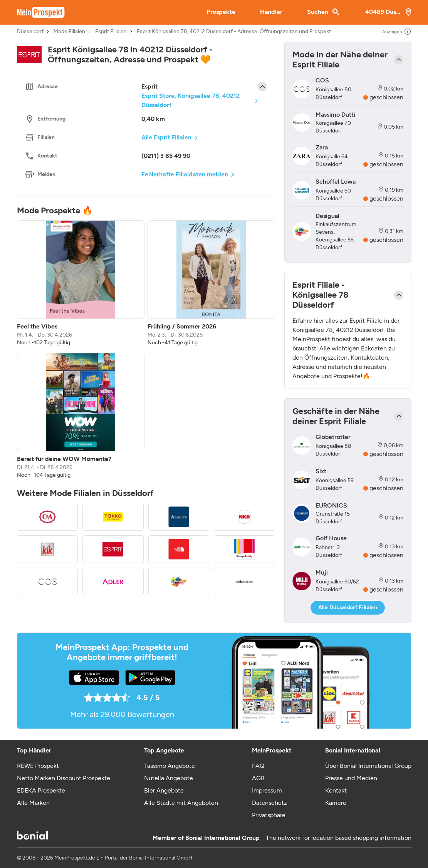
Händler (271, 12)
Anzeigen (397, 32)
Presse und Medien (351, 778)
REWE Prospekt (38, 766)
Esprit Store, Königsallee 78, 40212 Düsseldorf (191, 100)
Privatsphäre (269, 815)
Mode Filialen (69, 32)
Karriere (336, 803)
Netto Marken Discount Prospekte (64, 778)
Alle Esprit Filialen (166, 137)
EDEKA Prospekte (41, 790)
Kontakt (336, 790)
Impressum (267, 790)
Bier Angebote (164, 790)
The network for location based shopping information (339, 838)
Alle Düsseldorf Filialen (348, 607)
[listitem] (81, 283)
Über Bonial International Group (368, 766)
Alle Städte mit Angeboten (181, 803)
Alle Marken (33, 803)
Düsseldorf (30, 32)
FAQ (258, 766)
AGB (258, 778)
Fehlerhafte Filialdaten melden (185, 174)
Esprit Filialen (111, 32)
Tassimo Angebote (170, 766)
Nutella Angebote (169, 778)
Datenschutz (269, 803)
